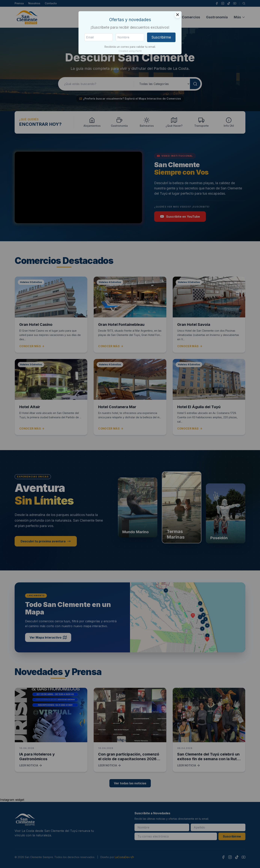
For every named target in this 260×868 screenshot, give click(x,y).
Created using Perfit (130, 51)
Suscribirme (161, 37)
